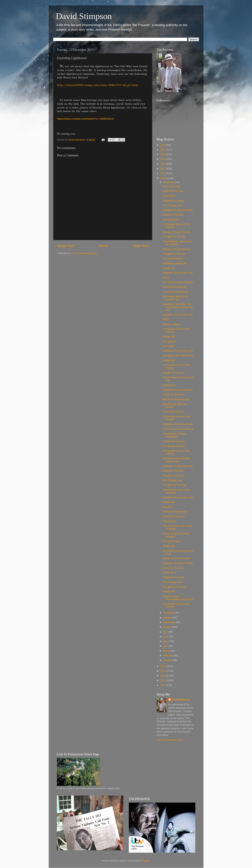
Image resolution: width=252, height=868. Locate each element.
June (166, 637)
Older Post (140, 246)
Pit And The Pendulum (175, 512)
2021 (163, 150)
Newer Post (66, 246)
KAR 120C (168, 346)
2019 (163, 159)
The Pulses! (169, 196)
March (167, 651)
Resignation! (169, 341)
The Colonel (169, 521)
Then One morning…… (175, 412)
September (170, 622)
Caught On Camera (173, 476)
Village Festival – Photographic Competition (178, 598)
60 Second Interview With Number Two (176, 460)
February (169, 655)
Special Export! (171, 220)
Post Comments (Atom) (84, 253)
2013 (163, 671)
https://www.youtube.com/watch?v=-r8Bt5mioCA (86, 119)
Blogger (145, 861)
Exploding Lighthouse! (175, 263)
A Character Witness (174, 446)
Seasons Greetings (173, 258)
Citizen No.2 (169, 385)
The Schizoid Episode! (175, 287)
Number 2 (168, 507)
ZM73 (166, 278)
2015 (163, 178)
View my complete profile (170, 740)
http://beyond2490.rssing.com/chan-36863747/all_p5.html (98, 85)
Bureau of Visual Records (176, 232)
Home (103, 246)
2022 (163, 145)
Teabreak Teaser (172, 541)
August (167, 627)
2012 (163, 676)
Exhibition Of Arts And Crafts (178, 497)
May (166, 641)
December (169, 182)
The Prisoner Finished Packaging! (174, 435)
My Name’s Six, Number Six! (178, 356)
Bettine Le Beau (171, 324)
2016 (163, 173)
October (168, 618)
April (166, 646)
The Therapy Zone (173, 205)
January (168, 660)
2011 (163, 680)
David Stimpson (84, 16)
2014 (163, 666)
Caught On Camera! (173, 201)
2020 (163, 154)
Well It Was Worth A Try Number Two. (175, 298)
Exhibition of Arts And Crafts (178, 210)
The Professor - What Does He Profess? (177, 243)
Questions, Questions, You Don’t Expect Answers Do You (178, 307)
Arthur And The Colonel (175, 292)
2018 (163, 164)
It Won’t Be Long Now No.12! (178, 429)
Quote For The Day (173, 191)
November (169, 613)
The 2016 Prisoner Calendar (178, 282)
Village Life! (169, 268)
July (166, 632)
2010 (163, 685)
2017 (163, 169)
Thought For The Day (174, 237)
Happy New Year (172, 186)
